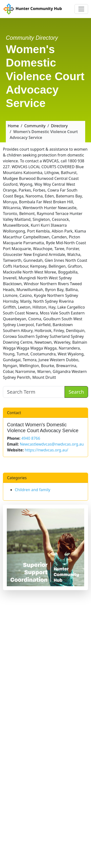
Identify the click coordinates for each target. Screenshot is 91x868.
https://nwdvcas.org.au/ (46, 450)
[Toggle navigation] (81, 9)
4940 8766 (31, 438)
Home (13, 126)
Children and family (33, 490)
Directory (59, 126)
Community (35, 126)
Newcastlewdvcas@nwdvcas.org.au (52, 444)
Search (76, 392)
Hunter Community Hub (32, 9)
